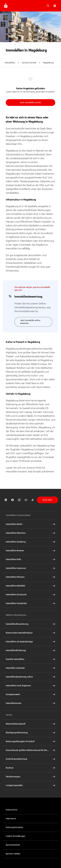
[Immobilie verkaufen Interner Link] (31, 668)
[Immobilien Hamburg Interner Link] (31, 542)
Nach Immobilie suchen (31, 103)
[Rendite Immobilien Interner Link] (31, 659)
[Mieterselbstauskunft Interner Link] (31, 724)
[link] (6, 500)
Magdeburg (48, 63)
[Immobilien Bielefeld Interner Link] (31, 586)
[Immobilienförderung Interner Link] (31, 650)
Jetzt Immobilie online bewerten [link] (30, 322)
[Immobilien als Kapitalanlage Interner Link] (31, 642)
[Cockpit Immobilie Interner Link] (31, 785)
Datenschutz (12, 810)
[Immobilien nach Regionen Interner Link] (31, 686)
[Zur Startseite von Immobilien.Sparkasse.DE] (6, 6)
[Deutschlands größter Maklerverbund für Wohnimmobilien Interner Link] (31, 750)
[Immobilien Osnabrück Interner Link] (31, 603)
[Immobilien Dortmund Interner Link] (31, 595)
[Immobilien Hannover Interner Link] (31, 568)
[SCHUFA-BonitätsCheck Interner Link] (31, 759)
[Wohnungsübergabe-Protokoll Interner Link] (31, 741)
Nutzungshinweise (14, 827)
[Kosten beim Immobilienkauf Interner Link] (31, 633)
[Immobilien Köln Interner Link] (31, 559)
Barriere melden (13, 854)
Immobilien (10, 63)
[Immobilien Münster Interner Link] (31, 577)
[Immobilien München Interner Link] (31, 533)
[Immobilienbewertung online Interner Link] (31, 677)
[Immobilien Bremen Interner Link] (31, 551)
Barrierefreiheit (13, 845)
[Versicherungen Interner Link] (31, 777)
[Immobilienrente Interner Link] (31, 703)
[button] (55, 6)
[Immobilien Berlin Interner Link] (31, 524)
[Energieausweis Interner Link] (31, 694)
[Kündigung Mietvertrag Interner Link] (31, 733)
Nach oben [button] (47, 500)
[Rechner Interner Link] (31, 768)
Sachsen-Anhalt (29, 63)
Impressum (11, 819)
